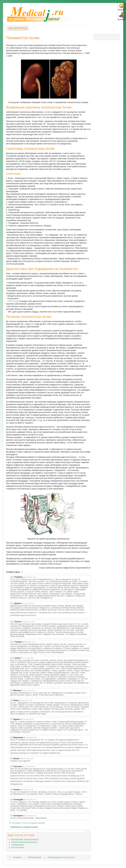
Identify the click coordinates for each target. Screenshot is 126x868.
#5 (12, 758)
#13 (12, 603)
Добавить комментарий (25, 827)
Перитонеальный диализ (24, 842)
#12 (12, 622)
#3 (12, 789)
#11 (12, 642)
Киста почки (18, 847)
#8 (12, 700)
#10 (12, 658)
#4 (12, 766)
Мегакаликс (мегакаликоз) (25, 839)
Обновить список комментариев (28, 823)
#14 (12, 577)
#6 (12, 737)
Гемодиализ (18, 845)
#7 (12, 719)
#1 (12, 816)
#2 (12, 799)
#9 (12, 690)
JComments (87, 831)
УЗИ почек (13, 301)
